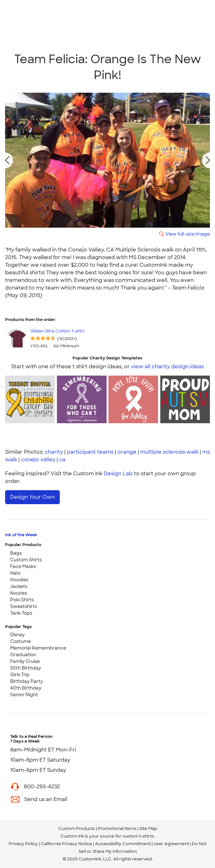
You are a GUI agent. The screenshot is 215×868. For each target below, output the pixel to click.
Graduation (23, 655)
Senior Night (24, 695)
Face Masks (23, 566)
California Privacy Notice (66, 844)
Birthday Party (27, 681)
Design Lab (118, 474)
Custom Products (77, 828)
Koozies (19, 593)
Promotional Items (117, 828)
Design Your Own (32, 497)
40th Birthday (26, 688)
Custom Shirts (26, 560)
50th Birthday (26, 668)
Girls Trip (20, 675)
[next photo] (208, 160)
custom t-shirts (138, 836)
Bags (16, 553)
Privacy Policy (23, 844)
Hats (15, 573)
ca (62, 460)
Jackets (19, 586)
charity (54, 452)
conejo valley (38, 460)
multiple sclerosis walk (169, 452)
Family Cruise (25, 661)
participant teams (90, 452)
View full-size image (188, 234)
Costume (21, 641)
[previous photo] (7, 160)
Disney (17, 635)
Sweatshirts (24, 606)
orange (127, 452)
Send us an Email (46, 799)
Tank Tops (21, 613)
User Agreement (171, 844)
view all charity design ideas (167, 367)
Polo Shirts (22, 600)
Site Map (148, 828)
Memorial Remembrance (38, 648)
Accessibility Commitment (123, 844)
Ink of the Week (21, 535)
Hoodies (19, 580)
